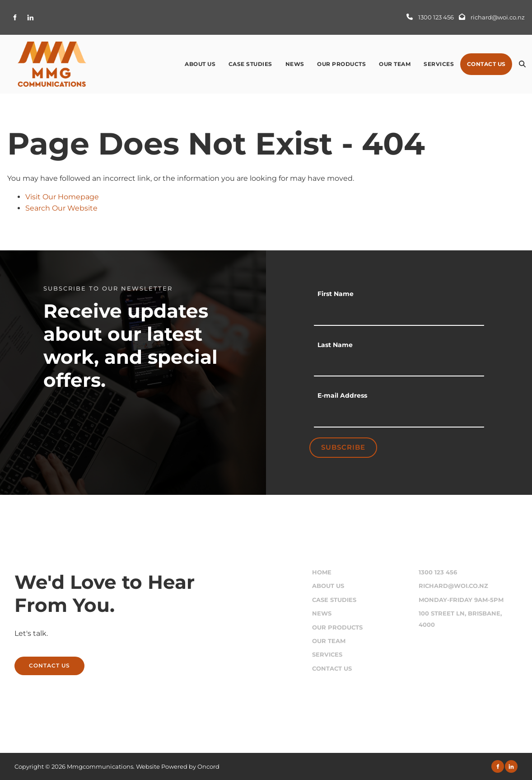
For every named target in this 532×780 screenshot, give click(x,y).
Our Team (395, 64)
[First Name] (399, 315)
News (295, 64)
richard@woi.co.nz (453, 586)
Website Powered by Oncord (178, 766)
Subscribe (343, 447)
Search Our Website (61, 208)
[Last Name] (399, 365)
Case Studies (250, 64)
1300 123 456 (438, 572)
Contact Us (486, 64)
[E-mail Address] (399, 416)
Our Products (341, 64)
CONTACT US (35, 662)
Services (439, 64)
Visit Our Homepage (62, 197)
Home (322, 572)
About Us (200, 64)
